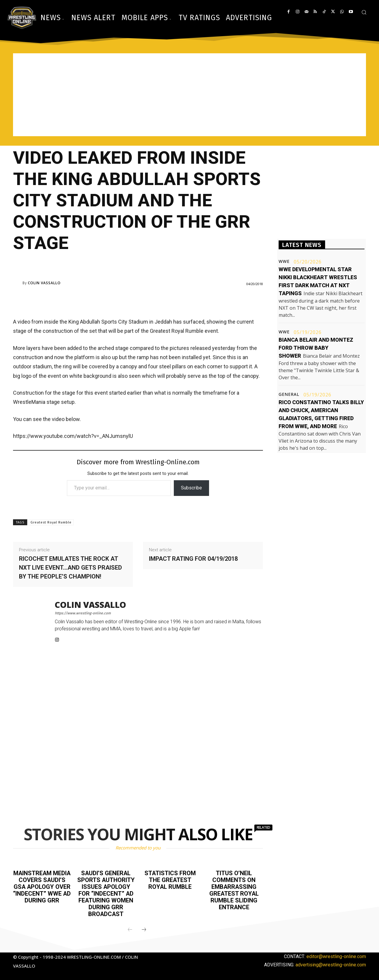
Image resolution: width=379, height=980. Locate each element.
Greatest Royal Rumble (51, 522)
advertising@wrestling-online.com (331, 963)
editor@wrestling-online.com (336, 954)
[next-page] (144, 928)
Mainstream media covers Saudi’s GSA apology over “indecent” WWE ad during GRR (42, 889)
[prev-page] (130, 928)
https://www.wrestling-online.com (83, 613)
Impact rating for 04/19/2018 (193, 559)
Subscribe (191, 488)
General (289, 394)
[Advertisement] (189, 95)
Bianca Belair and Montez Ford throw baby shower (316, 348)
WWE (284, 261)
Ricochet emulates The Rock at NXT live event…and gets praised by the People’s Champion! (70, 568)
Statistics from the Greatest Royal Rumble (170, 880)
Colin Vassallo (44, 283)
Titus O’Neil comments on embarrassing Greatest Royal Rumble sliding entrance (234, 889)
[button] (364, 12)
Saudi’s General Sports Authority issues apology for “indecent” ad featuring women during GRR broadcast (106, 893)
